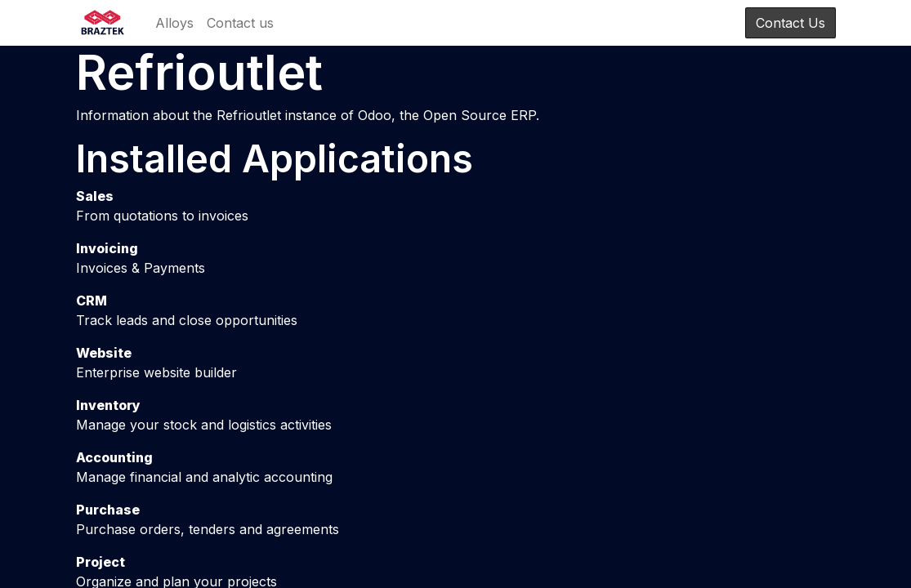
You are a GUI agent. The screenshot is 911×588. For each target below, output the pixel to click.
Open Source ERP (480, 115)
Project (100, 562)
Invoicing (107, 248)
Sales (95, 196)
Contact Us (790, 23)
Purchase (108, 510)
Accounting (114, 457)
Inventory (108, 405)
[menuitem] (174, 23)
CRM (92, 301)
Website (104, 353)
